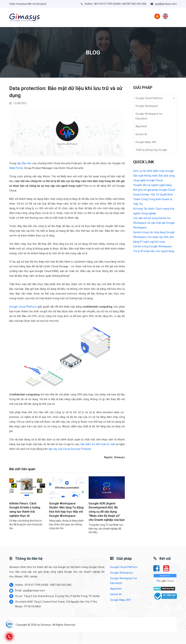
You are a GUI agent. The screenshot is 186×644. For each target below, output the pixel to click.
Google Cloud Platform (23, 307)
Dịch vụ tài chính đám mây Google (153, 171)
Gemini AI (141, 135)
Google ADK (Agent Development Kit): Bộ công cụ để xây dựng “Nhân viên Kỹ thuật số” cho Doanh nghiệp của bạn (107, 512)
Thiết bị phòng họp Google (151, 150)
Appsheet (141, 127)
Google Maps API (146, 142)
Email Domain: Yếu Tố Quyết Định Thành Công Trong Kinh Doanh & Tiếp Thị (153, 200)
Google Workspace (147, 107)
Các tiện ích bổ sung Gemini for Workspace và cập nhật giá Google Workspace (154, 223)
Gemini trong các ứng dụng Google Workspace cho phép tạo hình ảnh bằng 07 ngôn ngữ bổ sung (154, 237)
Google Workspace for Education (149, 117)
